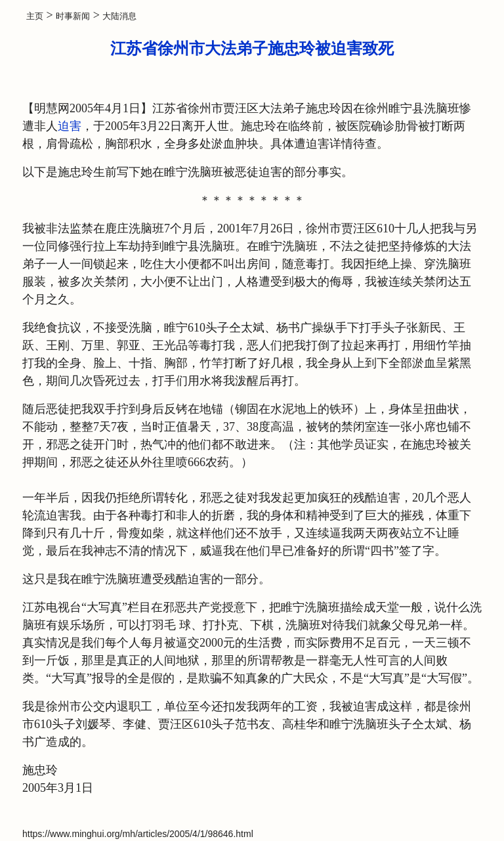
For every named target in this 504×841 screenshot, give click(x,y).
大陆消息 (119, 16)
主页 (35, 16)
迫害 (70, 126)
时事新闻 (73, 16)
